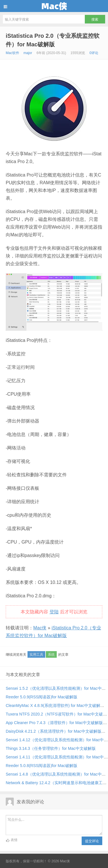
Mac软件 (12, 53)
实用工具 (36, 655)
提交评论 (92, 841)
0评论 (94, 53)
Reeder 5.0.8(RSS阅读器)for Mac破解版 (42, 766)
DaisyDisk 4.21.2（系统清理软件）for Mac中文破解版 (54, 731)
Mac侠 (54, 6)
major (28, 53)
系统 (51, 655)
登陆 (54, 612)
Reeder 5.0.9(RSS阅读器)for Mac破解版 (42, 697)
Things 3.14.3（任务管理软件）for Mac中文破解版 (51, 748)
